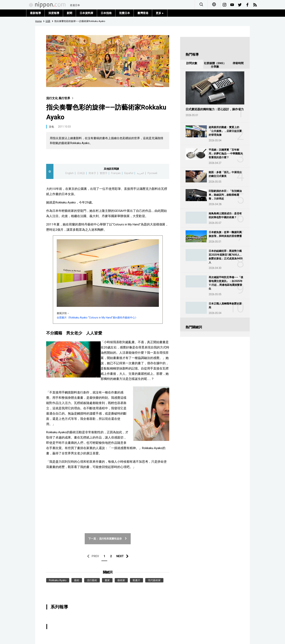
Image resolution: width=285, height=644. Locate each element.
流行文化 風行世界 (61, 98)
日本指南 (106, 13)
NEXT (120, 556)
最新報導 (35, 13)
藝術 (77, 580)
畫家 (107, 580)
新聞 (69, 13)
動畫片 (137, 580)
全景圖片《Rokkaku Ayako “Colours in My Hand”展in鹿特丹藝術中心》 (97, 318)
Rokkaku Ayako (58, 580)
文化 (51, 127)
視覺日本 (125, 13)
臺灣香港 (143, 13)
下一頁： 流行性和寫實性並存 (108, 539)
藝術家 (121, 580)
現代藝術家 (154, 580)
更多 (160, 13)
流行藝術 (92, 580)
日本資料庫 (86, 13)
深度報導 (54, 13)
